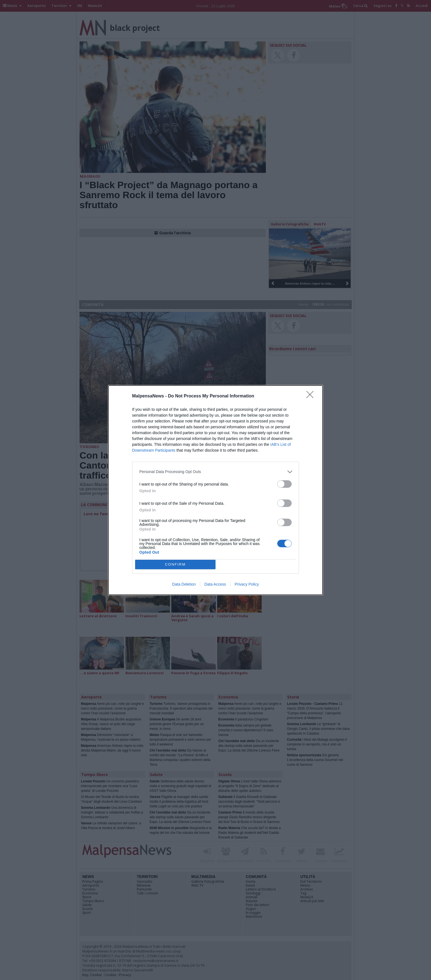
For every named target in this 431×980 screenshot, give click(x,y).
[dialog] (215, 490)
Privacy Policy (247, 584)
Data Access (215, 584)
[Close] (312, 396)
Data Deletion (184, 584)
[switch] (284, 484)
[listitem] (215, 472)
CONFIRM (175, 564)
